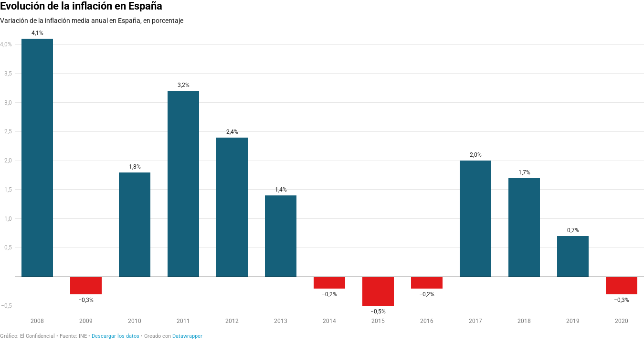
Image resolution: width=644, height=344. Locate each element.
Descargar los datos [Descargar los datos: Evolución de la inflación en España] (116, 336)
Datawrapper (187, 336)
